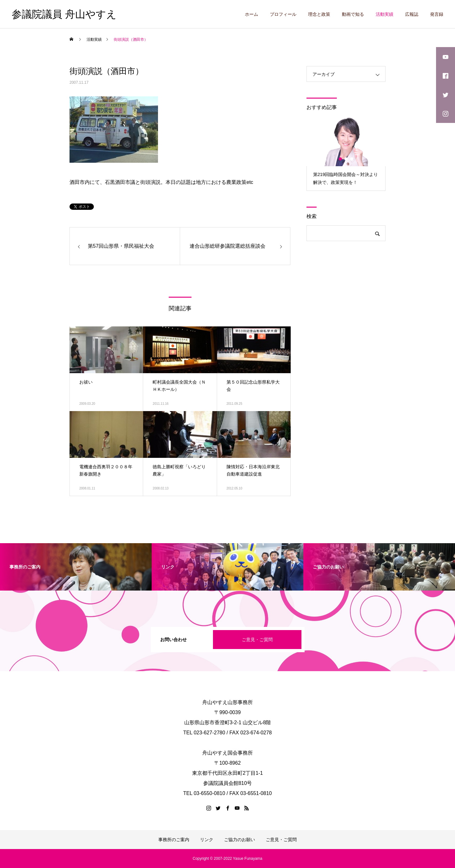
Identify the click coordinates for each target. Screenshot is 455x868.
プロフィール (283, 14)
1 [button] (341, 159)
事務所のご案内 (174, 840)
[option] (346, 153)
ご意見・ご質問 (257, 640)
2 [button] (346, 159)
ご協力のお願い (240, 840)
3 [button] (352, 159)
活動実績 (385, 14)
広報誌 (412, 14)
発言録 (437, 14)
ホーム (252, 14)
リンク (207, 840)
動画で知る (353, 14)
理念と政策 (319, 14)
